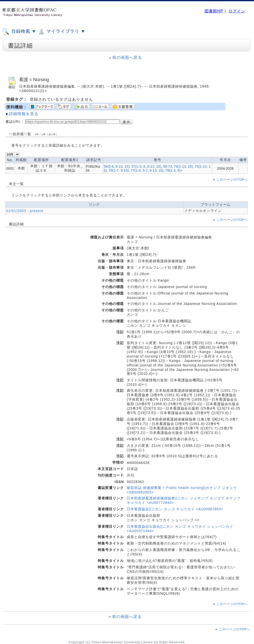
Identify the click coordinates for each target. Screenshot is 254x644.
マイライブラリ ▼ (61, 32)
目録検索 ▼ (19, 32)
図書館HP (214, 11)
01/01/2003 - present (25, 211)
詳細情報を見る (24, 114)
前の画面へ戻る (127, 57)
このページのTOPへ (232, 179)
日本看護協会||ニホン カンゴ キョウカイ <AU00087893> (175, 509)
